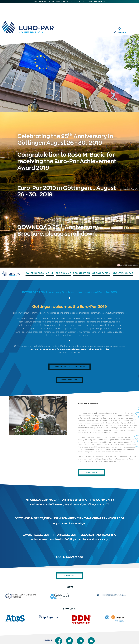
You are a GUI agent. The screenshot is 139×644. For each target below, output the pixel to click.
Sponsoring (76, 2)
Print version (109, 640)
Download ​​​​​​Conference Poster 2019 (69, 354)
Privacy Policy (62, 2)
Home (35, 2)
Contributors (36, 4)
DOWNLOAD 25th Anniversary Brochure (48, 279)
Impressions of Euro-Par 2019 (98, 279)
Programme (87, 2)
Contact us (69, 563)
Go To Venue (92, 460)
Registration (100, 2)
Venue (52, 4)
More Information (69, 367)
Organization (105, 4)
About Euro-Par (127, 4)
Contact (42, 2)
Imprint (51, 2)
